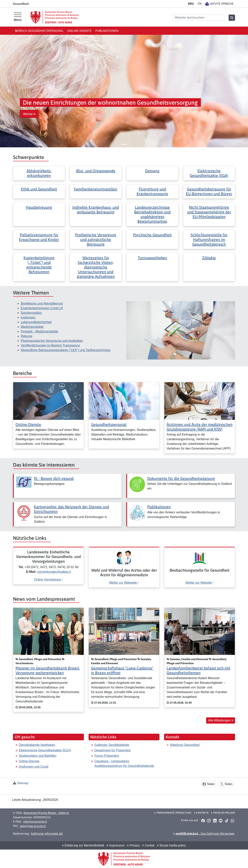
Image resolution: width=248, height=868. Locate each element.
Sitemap (23, 783)
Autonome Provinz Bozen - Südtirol (46, 813)
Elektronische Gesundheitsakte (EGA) (209, 173)
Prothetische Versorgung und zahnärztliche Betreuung (96, 239)
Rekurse (27, 336)
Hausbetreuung (39, 207)
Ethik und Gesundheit (39, 189)
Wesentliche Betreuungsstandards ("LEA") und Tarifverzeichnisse (66, 350)
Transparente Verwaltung (173, 813)
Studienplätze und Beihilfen (38, 756)
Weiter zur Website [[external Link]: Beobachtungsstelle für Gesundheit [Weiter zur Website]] (199, 583)
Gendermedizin (31, 313)
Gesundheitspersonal (109, 424)
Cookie (148, 845)
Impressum (116, 845)
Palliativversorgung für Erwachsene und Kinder (39, 237)
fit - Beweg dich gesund (54, 478)
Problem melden (223, 813)
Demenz (152, 171)
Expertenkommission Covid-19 (42, 308)
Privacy (133, 845)
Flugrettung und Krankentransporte (152, 191)
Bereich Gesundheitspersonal (39, 31)
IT (200, 4)
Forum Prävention (107, 756)
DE (191, 4)
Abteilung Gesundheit (185, 745)
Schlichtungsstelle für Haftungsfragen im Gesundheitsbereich (209, 239)
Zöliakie (209, 258)
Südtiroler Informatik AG (47, 834)
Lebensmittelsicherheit (36, 322)
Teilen (209, 784)
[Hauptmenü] (18, 17)
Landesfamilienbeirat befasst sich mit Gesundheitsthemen (198, 670)
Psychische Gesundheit (152, 235)
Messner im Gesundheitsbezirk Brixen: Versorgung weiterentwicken (48, 670)
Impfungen (28, 317)
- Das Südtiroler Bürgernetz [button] (204, 834)
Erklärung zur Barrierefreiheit (83, 845)
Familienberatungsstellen (96, 189)
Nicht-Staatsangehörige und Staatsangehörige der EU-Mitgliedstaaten (209, 212)
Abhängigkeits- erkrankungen (39, 173)
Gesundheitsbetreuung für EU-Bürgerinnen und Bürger (209, 191)
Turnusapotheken (152, 258)
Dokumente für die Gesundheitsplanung (181, 478)
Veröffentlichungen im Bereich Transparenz (50, 345)
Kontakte (201, 813)
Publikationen (107, 31)
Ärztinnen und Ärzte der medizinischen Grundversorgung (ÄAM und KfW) (200, 427)
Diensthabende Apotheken (37, 745)
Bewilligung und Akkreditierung (42, 303)
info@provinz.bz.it (35, 822)
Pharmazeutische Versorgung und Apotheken (52, 341)
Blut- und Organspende (96, 171)
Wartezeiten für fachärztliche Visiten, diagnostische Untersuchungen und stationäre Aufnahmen (96, 267)
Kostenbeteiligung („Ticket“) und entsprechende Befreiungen (39, 265)
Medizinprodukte (32, 327)
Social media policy (171, 845)
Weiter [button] (29, 114)
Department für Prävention (113, 750)
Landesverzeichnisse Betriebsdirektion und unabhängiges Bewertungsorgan (152, 214)
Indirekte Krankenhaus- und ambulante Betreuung (96, 210)
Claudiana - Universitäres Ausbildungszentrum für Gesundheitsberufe (124, 763)
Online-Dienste (79, 31)
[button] (9, 91)
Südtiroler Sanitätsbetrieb (112, 745)
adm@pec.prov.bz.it (33, 826)
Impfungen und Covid (34, 767)
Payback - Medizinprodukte (39, 331)
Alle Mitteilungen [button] (221, 720)
